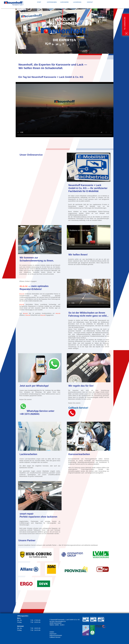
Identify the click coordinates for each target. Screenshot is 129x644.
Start (39, 2)
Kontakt (90, 2)
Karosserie (65, 2)
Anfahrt (52, 632)
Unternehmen (52, 2)
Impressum (53, 634)
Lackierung (77, 2)
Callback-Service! (55, 637)
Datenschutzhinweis (56, 635)
